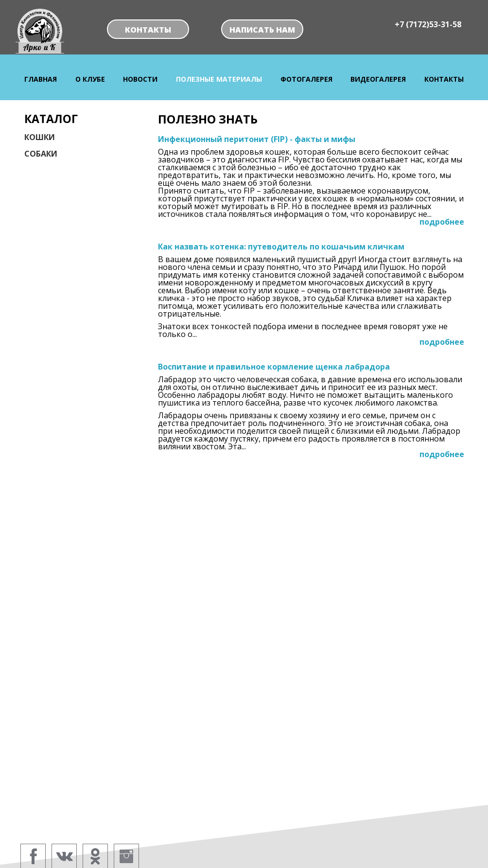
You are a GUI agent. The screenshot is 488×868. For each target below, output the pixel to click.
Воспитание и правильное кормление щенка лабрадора (274, 367)
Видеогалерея (378, 79)
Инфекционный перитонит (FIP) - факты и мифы (257, 139)
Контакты (148, 30)
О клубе (90, 79)
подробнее (442, 222)
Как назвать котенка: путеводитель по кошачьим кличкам (281, 247)
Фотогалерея (306, 79)
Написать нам (262, 30)
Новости (140, 79)
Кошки (40, 137)
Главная (41, 79)
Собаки (41, 154)
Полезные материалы (219, 79)
